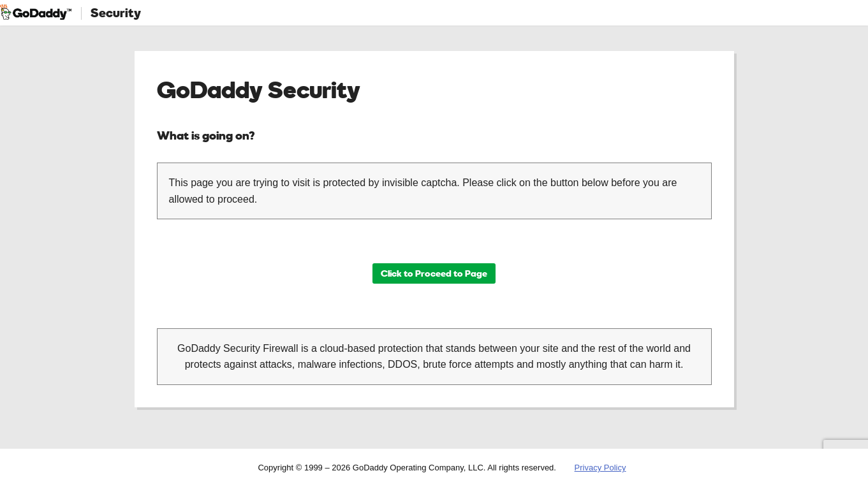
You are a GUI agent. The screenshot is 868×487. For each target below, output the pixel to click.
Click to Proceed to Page (434, 273)
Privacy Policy (600, 468)
